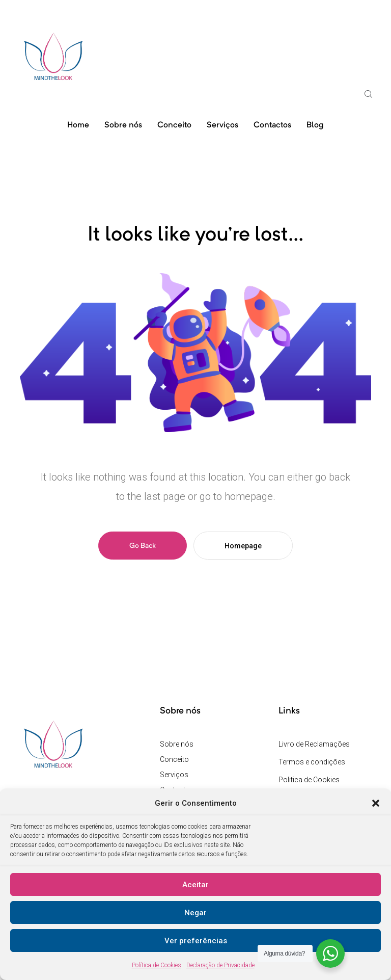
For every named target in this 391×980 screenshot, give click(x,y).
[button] (376, 803)
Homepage (243, 546)
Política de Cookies (157, 965)
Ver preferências (196, 941)
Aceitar (195, 885)
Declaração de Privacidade (220, 965)
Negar (195, 913)
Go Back (143, 546)
